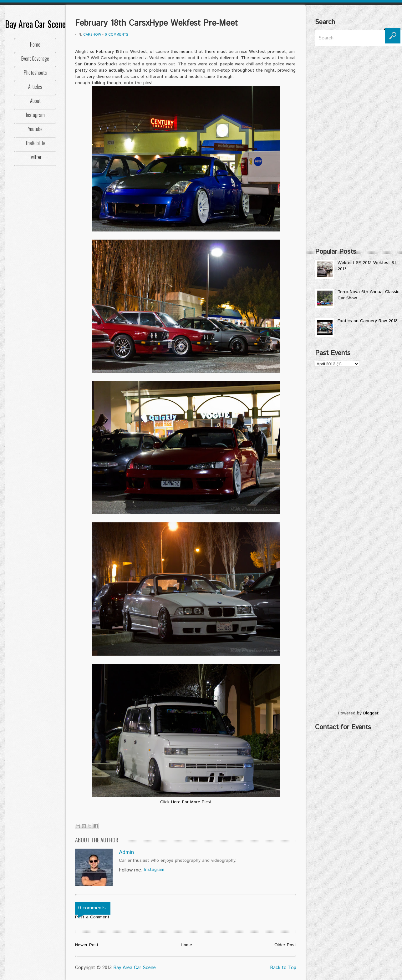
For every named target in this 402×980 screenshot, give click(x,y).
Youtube (35, 129)
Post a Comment (92, 917)
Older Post (285, 945)
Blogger (371, 713)
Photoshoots (35, 73)
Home (35, 44)
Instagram (35, 115)
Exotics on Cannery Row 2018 (368, 321)
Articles (35, 87)
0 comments (117, 35)
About (35, 101)
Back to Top (283, 968)
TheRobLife (35, 143)
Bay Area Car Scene (35, 24)
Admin (126, 852)
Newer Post (87, 945)
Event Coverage (35, 58)
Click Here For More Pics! (186, 802)
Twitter (35, 157)
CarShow (92, 35)
